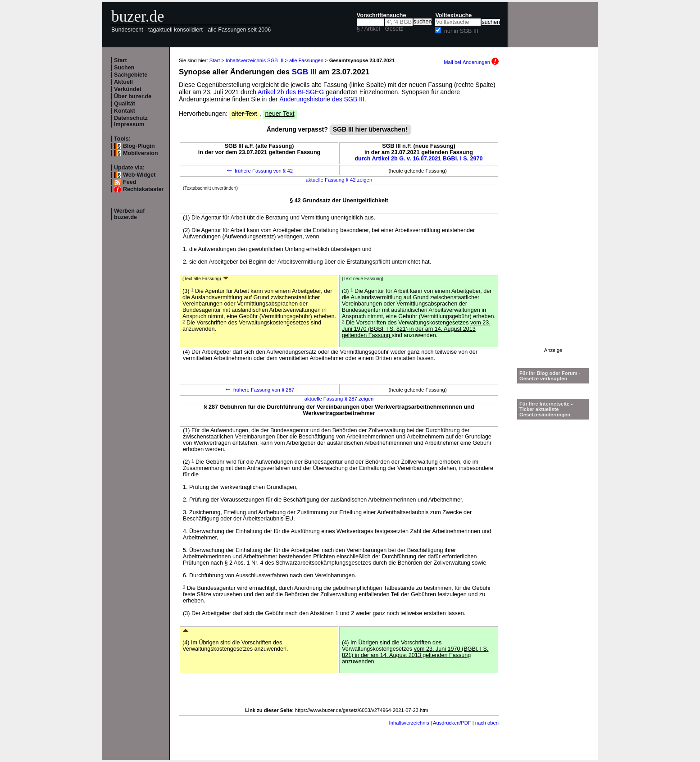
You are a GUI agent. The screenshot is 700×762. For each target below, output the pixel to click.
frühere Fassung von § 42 (259, 171)
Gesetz (394, 29)
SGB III (304, 72)
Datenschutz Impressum (131, 121)
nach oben (487, 723)
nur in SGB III (461, 31)
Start (120, 60)
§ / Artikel (368, 29)
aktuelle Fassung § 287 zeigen (339, 399)
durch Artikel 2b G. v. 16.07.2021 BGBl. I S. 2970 (418, 159)
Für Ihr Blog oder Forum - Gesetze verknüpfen (550, 376)
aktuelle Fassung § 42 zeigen (339, 180)
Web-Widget (139, 175)
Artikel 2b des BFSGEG (291, 92)
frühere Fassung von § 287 (259, 390)
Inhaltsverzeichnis (409, 723)
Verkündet (128, 89)
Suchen (124, 68)
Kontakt (125, 111)
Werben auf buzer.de (129, 214)
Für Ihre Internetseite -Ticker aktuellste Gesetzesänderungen (546, 409)
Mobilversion (141, 153)
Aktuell (123, 82)
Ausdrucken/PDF (452, 723)
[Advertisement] (553, 212)
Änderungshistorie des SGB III (322, 99)
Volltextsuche (453, 15)
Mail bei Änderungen (471, 62)
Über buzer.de (133, 96)
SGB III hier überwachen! (370, 129)
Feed (130, 182)
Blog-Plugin (139, 146)
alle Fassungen (306, 60)
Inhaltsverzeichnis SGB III (255, 60)
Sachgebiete (131, 75)
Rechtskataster (143, 189)
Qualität (125, 104)
